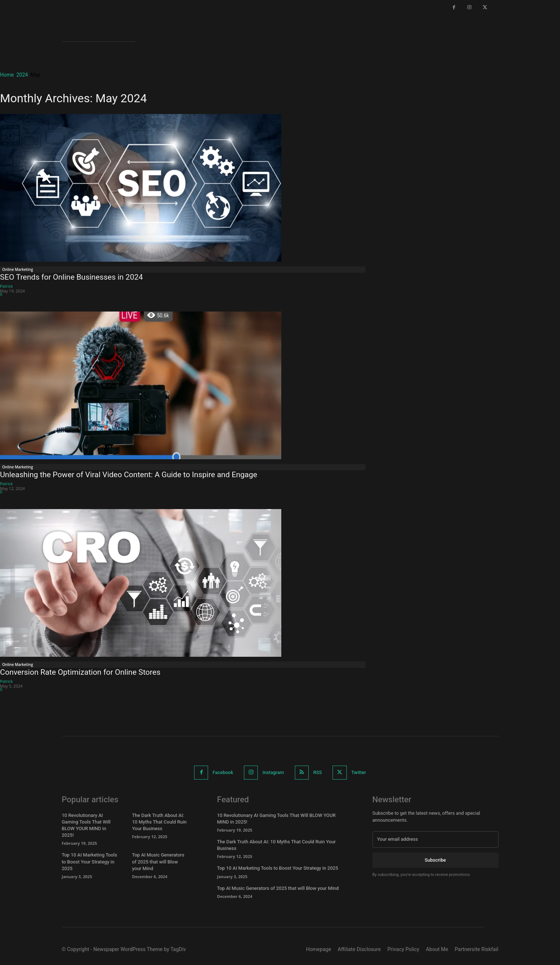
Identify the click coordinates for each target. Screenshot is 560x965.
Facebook (222, 772)
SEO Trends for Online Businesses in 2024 (71, 277)
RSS (318, 772)
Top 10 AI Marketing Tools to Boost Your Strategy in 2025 (90, 861)
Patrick (6, 286)
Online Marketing (18, 269)
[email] (435, 839)
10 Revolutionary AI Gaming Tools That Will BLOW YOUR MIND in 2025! (86, 825)
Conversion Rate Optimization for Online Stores (80, 672)
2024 (22, 75)
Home (7, 75)
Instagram (273, 772)
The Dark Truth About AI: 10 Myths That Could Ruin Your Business (160, 822)
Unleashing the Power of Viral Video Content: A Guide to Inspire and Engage (129, 475)
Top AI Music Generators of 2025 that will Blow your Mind (158, 861)
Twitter (359, 772)
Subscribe (435, 860)
